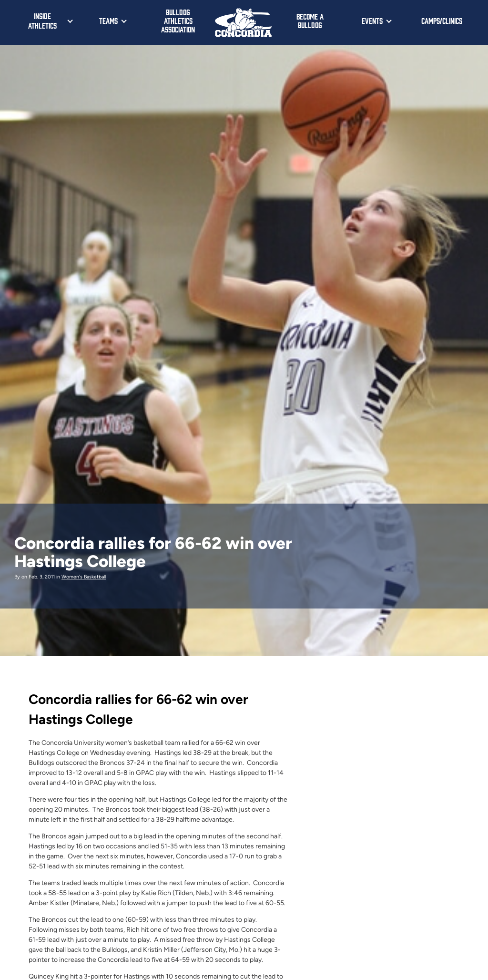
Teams (108, 21)
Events (372, 21)
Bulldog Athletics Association (178, 21)
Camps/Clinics (442, 21)
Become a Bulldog (310, 21)
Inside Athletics (42, 21)
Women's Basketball (84, 577)
